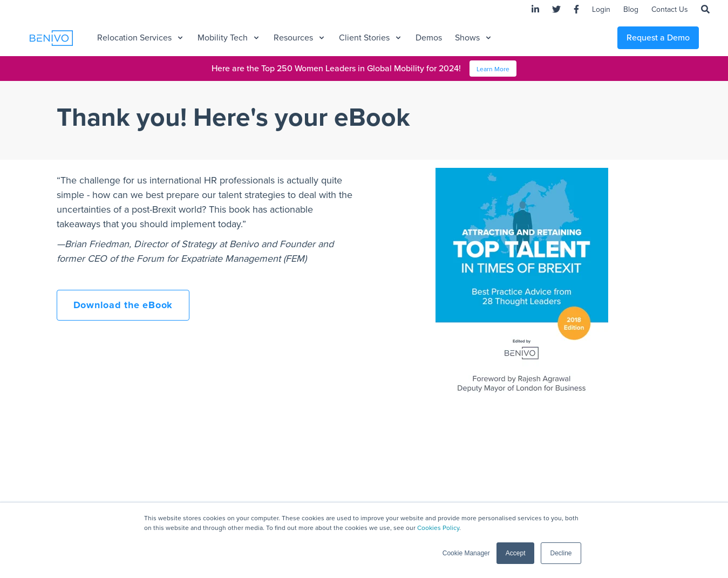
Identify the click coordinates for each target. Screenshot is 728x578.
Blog (631, 9)
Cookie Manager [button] (466, 553)
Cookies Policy (438, 528)
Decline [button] (561, 553)
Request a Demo (658, 38)
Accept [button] (516, 553)
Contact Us (670, 9)
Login (601, 9)
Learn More (493, 69)
